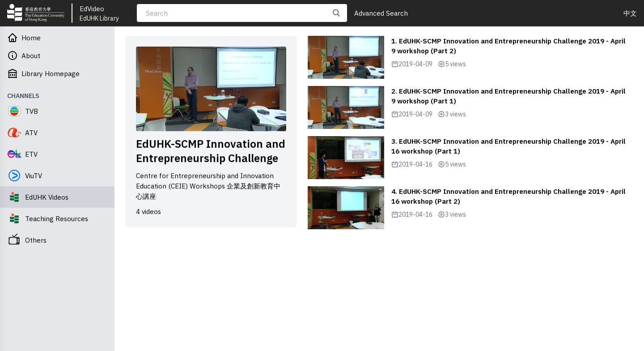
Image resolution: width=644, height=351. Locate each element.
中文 (630, 13)
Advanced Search (381, 13)
